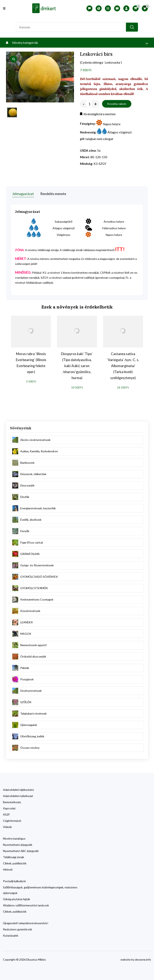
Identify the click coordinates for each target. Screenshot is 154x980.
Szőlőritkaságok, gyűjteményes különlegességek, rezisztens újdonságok (40, 889)
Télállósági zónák (14, 856)
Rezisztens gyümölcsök (18, 928)
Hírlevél (8, 868)
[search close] (142, 7)
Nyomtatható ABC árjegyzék (21, 850)
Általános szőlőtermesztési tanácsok (26, 904)
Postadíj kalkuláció (14, 880)
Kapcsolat (9, 807)
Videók (7, 826)
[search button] (132, 27)
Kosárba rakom (117, 104)
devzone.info (143, 958)
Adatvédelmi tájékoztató (18, 788)
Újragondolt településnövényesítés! (26, 922)
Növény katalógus (14, 837)
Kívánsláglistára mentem (99, 115)
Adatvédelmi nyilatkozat (18, 795)
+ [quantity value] (96, 104)
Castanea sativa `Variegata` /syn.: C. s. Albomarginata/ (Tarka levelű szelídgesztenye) (123, 365)
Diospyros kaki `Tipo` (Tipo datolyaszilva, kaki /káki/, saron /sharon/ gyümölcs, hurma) (77, 365)
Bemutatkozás (12, 801)
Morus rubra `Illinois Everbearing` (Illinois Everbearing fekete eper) (31, 362)
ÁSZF (6, 813)
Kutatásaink (11, 934)
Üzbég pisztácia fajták (17, 898)
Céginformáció (12, 819)
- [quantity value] (84, 104)
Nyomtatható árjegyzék (18, 843)
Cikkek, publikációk (15, 862)
